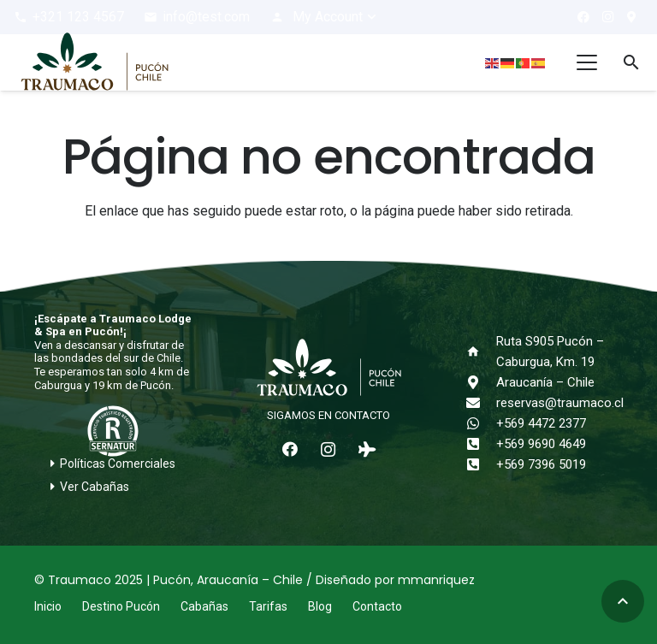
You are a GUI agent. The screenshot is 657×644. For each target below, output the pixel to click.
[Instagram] (607, 17)
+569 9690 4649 (541, 444)
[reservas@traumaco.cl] (481, 403)
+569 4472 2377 (541, 423)
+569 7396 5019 (541, 464)
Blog (320, 606)
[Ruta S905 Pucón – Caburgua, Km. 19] (481, 352)
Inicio (48, 606)
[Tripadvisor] (367, 449)
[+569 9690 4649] (481, 444)
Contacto (377, 606)
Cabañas (204, 606)
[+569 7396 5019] (481, 464)
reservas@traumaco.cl (560, 403)
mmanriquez (436, 580)
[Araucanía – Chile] (481, 382)
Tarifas (268, 606)
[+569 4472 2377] (481, 423)
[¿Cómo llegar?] (631, 17)
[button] (324, 17)
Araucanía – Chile (545, 382)
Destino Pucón (121, 606)
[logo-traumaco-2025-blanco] (328, 369)
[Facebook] (583, 17)
